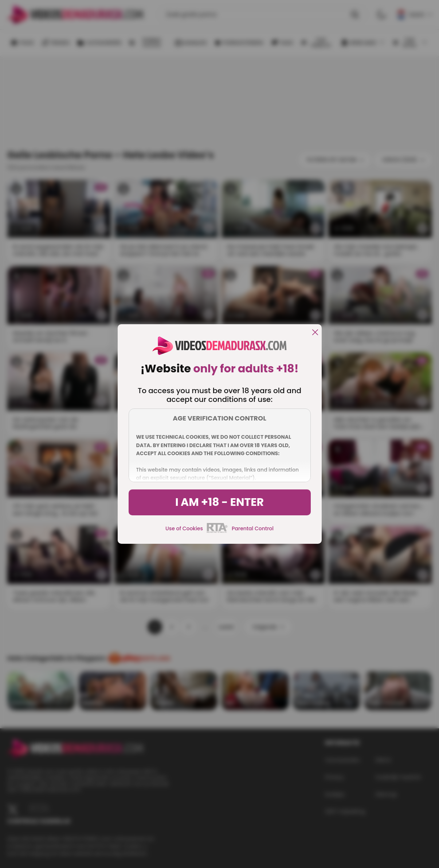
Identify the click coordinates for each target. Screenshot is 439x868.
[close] (315, 333)
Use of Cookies (184, 528)
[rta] (217, 532)
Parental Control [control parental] (253, 528)
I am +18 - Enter (219, 502)
